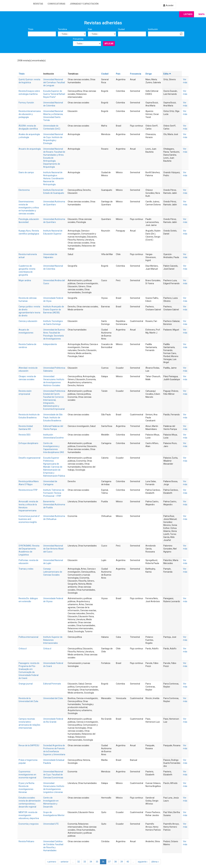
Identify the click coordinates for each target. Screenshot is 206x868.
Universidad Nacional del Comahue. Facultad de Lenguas (54, 82)
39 (122, 862)
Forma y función (26, 103)
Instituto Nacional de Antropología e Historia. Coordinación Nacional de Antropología (54, 178)
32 (79, 862)
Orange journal (26, 684)
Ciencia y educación (28, 321)
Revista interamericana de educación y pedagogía (30, 114)
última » (155, 862)
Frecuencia (78, 39)
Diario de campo (26, 172)
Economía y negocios (29, 824)
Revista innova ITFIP (28, 490)
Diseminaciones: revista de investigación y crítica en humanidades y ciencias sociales (29, 208)
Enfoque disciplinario (28, 443)
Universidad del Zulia (53, 698)
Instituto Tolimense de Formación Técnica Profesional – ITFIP (54, 493)
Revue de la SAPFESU (29, 745)
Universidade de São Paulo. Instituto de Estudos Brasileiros (53, 418)
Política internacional (28, 637)
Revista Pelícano (26, 841)
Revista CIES (25, 435)
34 (91, 862)
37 (109, 862)
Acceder (168, 5)
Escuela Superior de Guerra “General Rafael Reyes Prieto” (54, 94)
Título (31, 29)
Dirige (149, 74)
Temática (62, 29)
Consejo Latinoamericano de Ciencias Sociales (53, 572)
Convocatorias (56, 4)
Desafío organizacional (30, 458)
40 (128, 862)
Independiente (50, 344)
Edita (167, 74)
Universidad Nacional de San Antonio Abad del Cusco (53, 549)
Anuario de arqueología (30, 149)
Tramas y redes (26, 569)
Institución (153, 29)
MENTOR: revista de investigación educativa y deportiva (29, 815)
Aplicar (109, 44)
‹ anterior (64, 862)
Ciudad (121, 29)
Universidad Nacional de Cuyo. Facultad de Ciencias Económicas (53, 775)
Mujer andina (25, 280)
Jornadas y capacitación (84, 4)
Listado (188, 14)
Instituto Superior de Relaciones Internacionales (53, 640)
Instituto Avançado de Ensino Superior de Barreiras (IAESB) (54, 310)
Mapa (201, 14)
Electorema (24, 190)
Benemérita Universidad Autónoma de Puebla (54, 505)
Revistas (38, 4)
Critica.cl (23, 649)
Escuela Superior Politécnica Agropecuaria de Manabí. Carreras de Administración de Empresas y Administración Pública (54, 467)
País (90, 29)
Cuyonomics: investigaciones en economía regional (27, 775)
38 (115, 862)
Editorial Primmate (52, 684)
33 (85, 862)
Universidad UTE (51, 824)
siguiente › (143, 862)
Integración (49, 403)
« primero (52, 862)
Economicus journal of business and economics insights (29, 519)
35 (97, 862)
